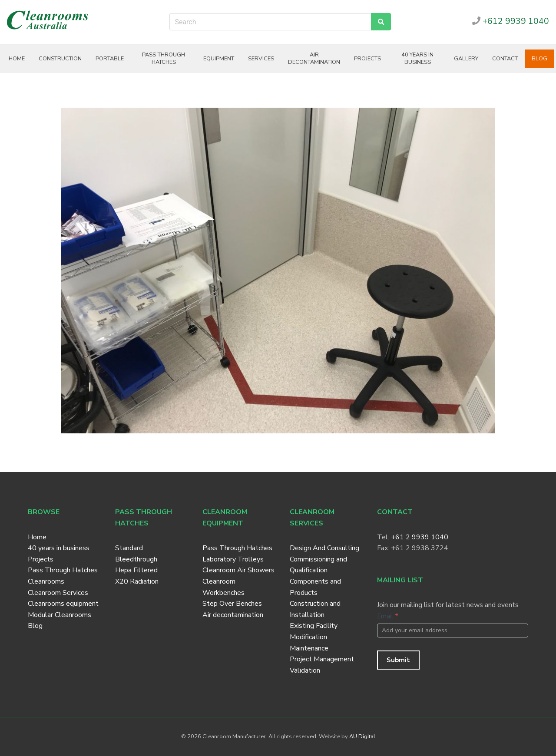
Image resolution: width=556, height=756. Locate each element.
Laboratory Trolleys (233, 559)
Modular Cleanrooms (60, 615)
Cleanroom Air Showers (238, 570)
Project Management (322, 659)
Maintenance (309, 648)
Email (388, 616)
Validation (305, 670)
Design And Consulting (324, 548)
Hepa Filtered (136, 570)
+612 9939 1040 (511, 21)
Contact (505, 59)
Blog (539, 59)
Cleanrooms (46, 581)
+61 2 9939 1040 (420, 537)
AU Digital (362, 736)
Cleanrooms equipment (63, 604)
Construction (60, 59)
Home (17, 59)
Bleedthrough (136, 559)
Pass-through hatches (164, 58)
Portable (110, 59)
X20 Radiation (137, 581)
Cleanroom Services (58, 593)
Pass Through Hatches (63, 570)
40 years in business (417, 58)
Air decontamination (314, 58)
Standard (129, 548)
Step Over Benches (232, 604)
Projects (367, 59)
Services (261, 59)
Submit (398, 660)
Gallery (466, 59)
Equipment (219, 59)
